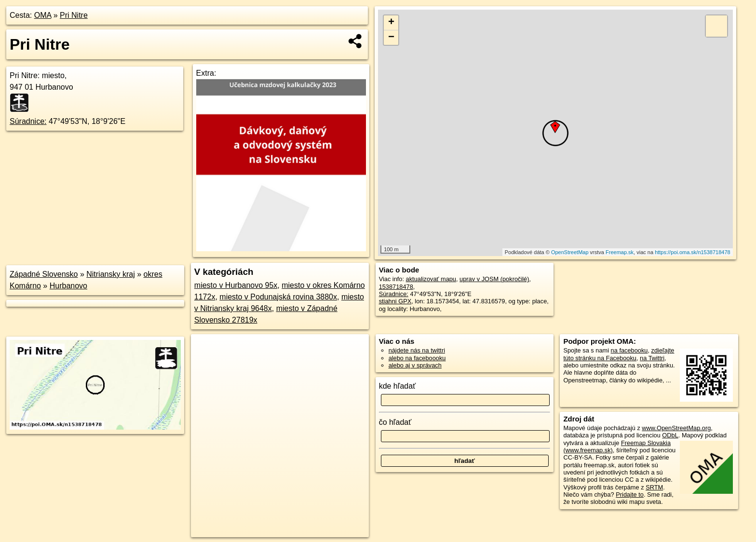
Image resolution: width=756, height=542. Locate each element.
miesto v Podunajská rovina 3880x (278, 297)
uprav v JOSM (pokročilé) (494, 279)
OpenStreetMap (570, 252)
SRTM (654, 487)
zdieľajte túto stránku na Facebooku (619, 354)
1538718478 (396, 287)
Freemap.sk (620, 252)
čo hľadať (395, 422)
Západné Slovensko (44, 274)
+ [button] (391, 23)
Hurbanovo (68, 286)
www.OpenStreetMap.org (676, 428)
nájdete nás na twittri (417, 350)
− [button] (391, 38)
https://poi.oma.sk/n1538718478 (693, 252)
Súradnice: (28, 121)
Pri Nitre (74, 15)
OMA (43, 15)
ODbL (670, 435)
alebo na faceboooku (417, 358)
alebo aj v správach (415, 365)
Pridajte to (630, 495)
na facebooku (629, 350)
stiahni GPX (395, 301)
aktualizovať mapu (431, 279)
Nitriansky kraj (110, 274)
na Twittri (652, 358)
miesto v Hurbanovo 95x (236, 285)
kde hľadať (398, 386)
